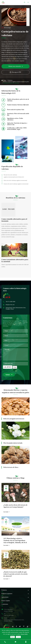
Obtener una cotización (15, 66)
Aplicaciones (5, 597)
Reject (13, 637)
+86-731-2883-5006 (9, 615)
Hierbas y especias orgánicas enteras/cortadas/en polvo (16, 82)
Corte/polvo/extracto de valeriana (11, 83)
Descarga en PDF (15, 72)
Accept (18, 637)
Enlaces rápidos (6, 601)
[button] (15, 25)
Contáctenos (5, 604)
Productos (10, 80)
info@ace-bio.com (8, 611)
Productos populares (7, 594)
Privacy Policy (24, 634)
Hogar (5, 80)
